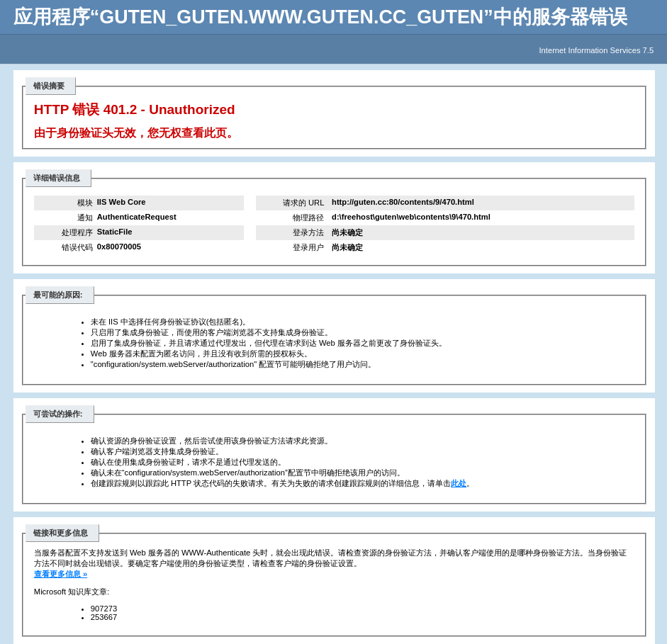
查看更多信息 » (61, 574)
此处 (459, 483)
